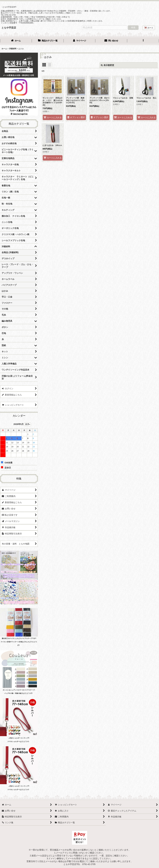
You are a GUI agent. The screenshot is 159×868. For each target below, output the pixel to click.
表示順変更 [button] (107, 65)
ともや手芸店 (9, 28)
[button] (143, 41)
